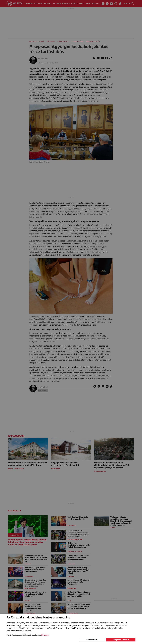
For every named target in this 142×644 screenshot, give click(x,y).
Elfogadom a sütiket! (121, 640)
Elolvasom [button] (45, 635)
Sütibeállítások (92, 640)
